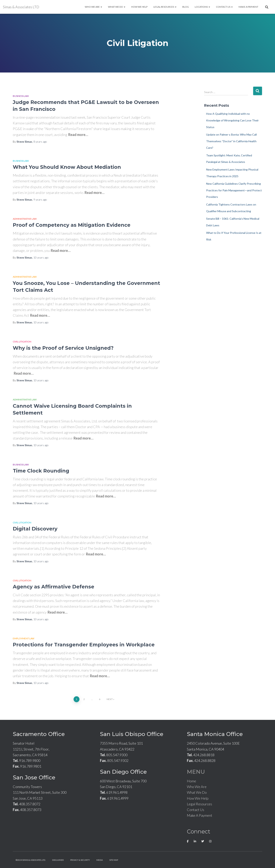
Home (191, 781)
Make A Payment (248, 7)
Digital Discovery (35, 529)
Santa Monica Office (215, 734)
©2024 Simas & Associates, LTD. (31, 860)
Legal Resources (165, 7)
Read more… (78, 135)
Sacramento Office (39, 734)
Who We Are (93, 7)
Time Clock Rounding (41, 471)
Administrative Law (25, 219)
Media (100, 860)
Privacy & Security (80, 860)
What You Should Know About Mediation (67, 167)
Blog (186, 7)
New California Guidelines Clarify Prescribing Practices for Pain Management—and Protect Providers (234, 190)
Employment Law (24, 638)
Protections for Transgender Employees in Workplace (84, 645)
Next (110, 699)
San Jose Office (34, 777)
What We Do (117, 7)
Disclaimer (58, 860)
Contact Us (224, 7)
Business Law (21, 96)
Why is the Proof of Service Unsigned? (63, 348)
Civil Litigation (22, 342)
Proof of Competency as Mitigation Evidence (72, 225)
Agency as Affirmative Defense (54, 587)
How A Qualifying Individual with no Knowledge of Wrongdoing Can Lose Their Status (232, 120)
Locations (202, 7)
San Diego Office (123, 772)
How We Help (139, 7)
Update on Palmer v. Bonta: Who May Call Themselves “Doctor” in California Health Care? (231, 141)
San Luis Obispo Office (132, 734)
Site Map (114, 860)
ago (40, 142)
